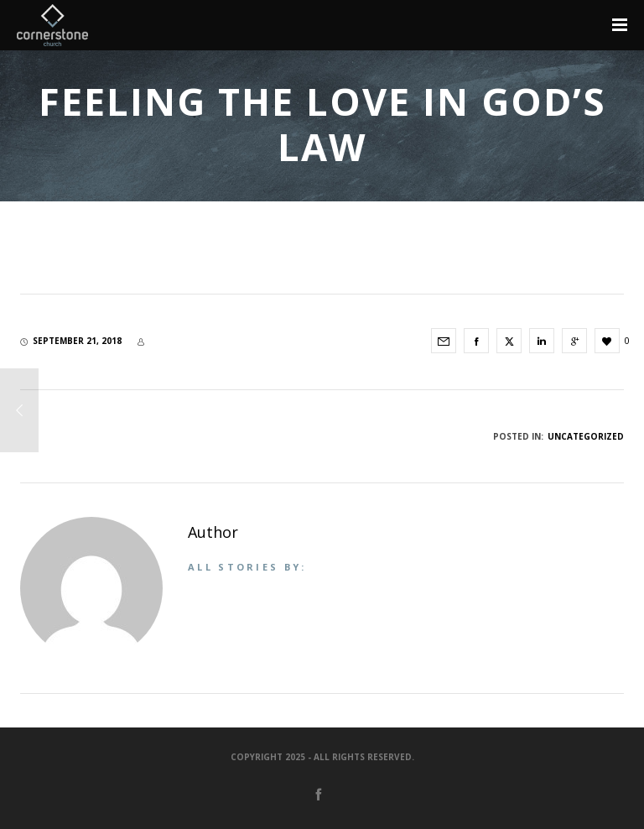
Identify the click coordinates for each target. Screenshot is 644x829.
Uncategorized (586, 436)
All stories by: (247, 567)
